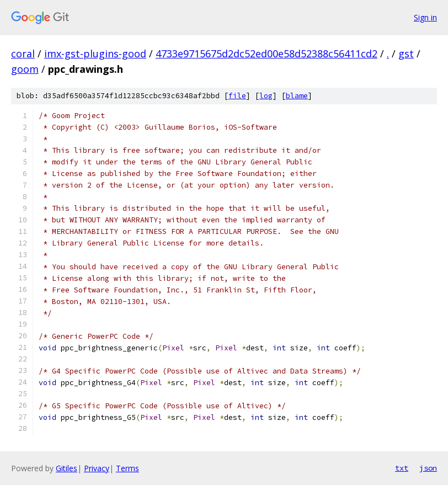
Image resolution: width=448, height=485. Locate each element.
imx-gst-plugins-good (95, 54)
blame (297, 96)
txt (402, 468)
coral (23, 54)
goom (25, 69)
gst (406, 54)
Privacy (97, 468)
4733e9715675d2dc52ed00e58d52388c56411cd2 (266, 54)
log (266, 96)
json (428, 468)
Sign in (425, 17)
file (237, 96)
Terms (127, 468)
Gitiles (66, 468)
